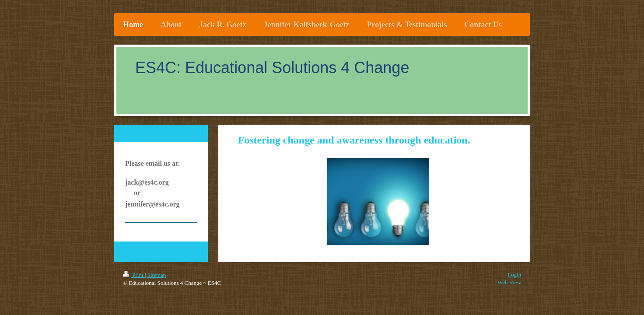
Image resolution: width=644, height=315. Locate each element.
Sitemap (157, 275)
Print (134, 275)
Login (514, 275)
